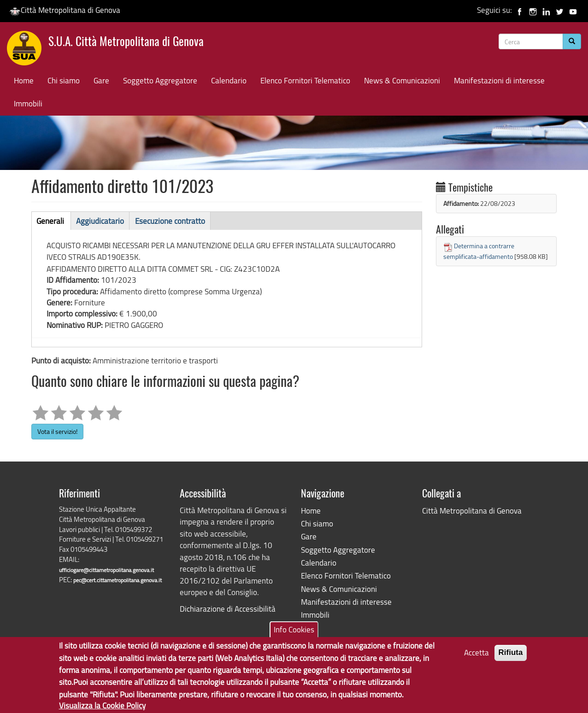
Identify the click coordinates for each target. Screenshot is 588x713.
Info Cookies (294, 636)
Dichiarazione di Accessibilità (228, 609)
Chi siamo (64, 80)
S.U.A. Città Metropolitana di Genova (126, 43)
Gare (101, 80)
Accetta (476, 659)
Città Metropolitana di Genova (65, 10)
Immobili (28, 103)
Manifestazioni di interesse (499, 80)
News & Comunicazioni (402, 80)
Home (24, 80)
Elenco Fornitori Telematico (305, 80)
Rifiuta (511, 659)
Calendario (229, 80)
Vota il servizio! (57, 431)
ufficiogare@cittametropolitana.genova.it (106, 570)
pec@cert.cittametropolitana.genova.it (118, 580)
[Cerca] (572, 41)
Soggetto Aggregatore (160, 80)
